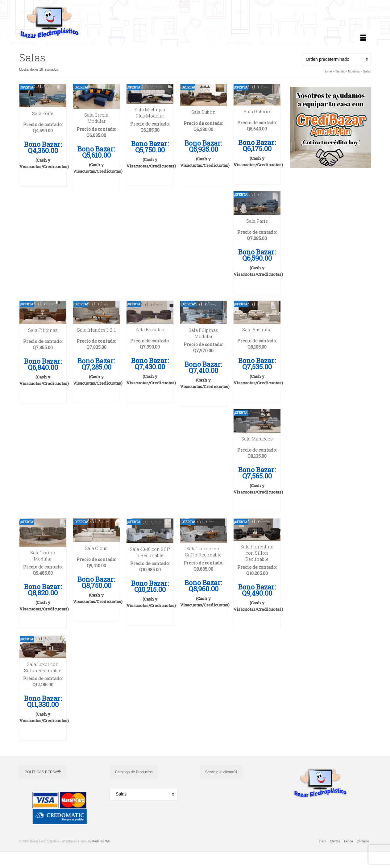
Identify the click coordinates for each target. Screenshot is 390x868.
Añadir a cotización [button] (43, 179)
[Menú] (363, 38)
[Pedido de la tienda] (337, 59)
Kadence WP (101, 841)
